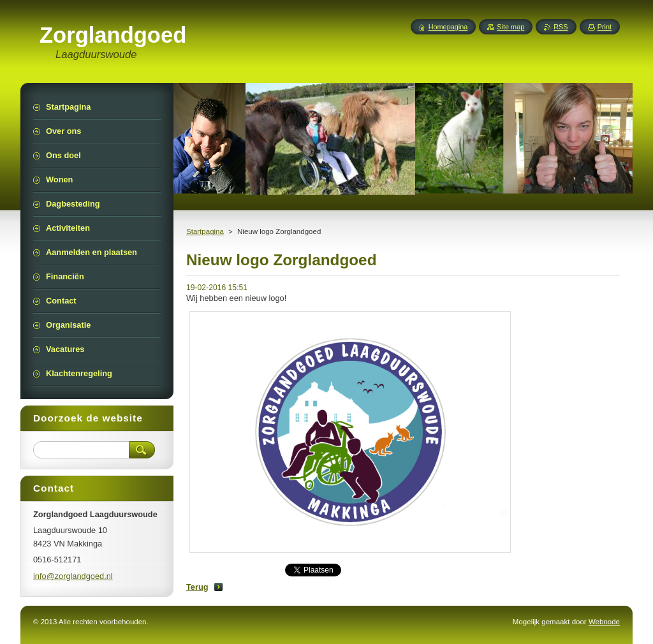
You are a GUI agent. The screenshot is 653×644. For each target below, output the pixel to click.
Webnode (604, 622)
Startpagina (205, 231)
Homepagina (448, 27)
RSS (561, 27)
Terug (197, 587)
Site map (510, 27)
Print (605, 27)
